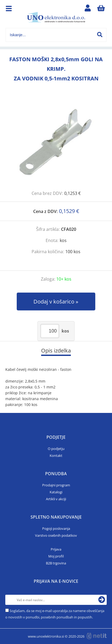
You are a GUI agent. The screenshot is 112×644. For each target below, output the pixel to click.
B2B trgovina (56, 563)
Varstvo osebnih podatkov (56, 535)
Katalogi (56, 492)
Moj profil (56, 556)
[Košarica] (101, 9)
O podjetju (56, 449)
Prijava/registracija (88, 9)
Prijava (56, 549)
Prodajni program (56, 485)
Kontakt (56, 456)
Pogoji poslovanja (56, 528)
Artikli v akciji (56, 499)
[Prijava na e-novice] (102, 600)
